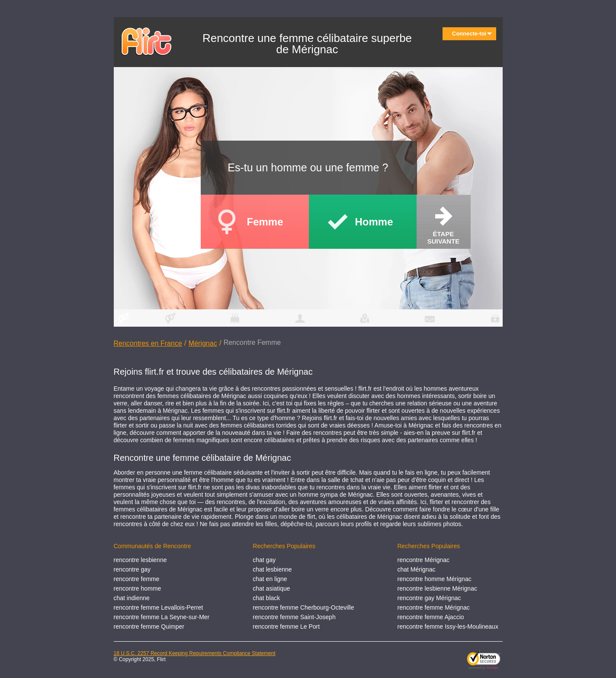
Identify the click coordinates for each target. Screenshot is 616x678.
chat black (266, 598)
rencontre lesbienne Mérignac (437, 588)
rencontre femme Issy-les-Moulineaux (448, 627)
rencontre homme (138, 588)
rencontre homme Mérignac (434, 579)
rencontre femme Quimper (149, 627)
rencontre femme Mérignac (433, 607)
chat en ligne (270, 579)
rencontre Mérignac (423, 560)
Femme (265, 222)
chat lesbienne (272, 569)
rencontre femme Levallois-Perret (159, 607)
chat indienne (132, 598)
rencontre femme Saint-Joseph (294, 617)
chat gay (264, 560)
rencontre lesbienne (140, 560)
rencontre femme (137, 579)
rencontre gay (132, 569)
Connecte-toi (472, 34)
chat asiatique (271, 588)
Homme (374, 222)
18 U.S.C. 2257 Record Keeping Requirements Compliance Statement (195, 653)
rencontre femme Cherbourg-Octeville (303, 607)
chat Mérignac (416, 569)
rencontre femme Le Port (286, 627)
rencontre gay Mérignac (429, 598)
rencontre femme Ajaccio (430, 617)
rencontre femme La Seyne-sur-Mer (162, 617)
